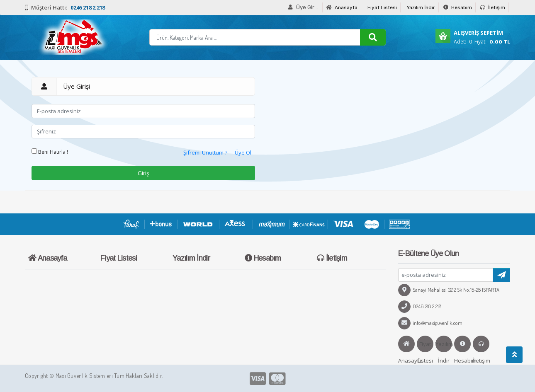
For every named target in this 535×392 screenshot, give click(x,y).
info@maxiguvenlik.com (430, 323)
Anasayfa (342, 7)
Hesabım (458, 7)
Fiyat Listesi (382, 7)
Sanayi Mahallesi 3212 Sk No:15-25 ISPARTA (449, 290)
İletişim (493, 7)
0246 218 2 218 (420, 306)
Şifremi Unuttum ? (205, 152)
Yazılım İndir (421, 7)
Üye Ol (243, 152)
